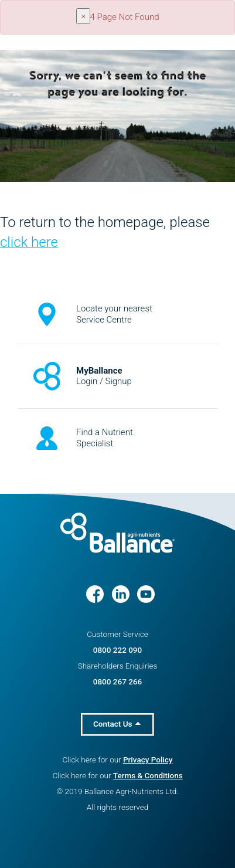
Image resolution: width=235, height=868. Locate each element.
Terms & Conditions (148, 775)
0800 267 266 (117, 681)
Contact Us (117, 724)
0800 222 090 (117, 650)
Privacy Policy (148, 759)
